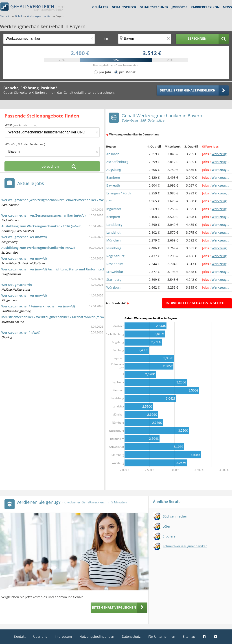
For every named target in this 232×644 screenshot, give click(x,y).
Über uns (40, 636)
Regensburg (115, 256)
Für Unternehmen (162, 636)
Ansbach (113, 154)
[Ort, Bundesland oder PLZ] (145, 39)
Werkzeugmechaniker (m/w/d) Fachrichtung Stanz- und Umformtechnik (56, 269)
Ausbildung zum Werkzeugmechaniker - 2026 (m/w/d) (42, 226)
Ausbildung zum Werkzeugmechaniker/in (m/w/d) (39, 248)
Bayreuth (113, 185)
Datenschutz (131, 636)
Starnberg (114, 280)
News (227, 7)
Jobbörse (179, 7)
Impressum (63, 636)
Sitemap (189, 636)
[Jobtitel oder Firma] (52, 132)
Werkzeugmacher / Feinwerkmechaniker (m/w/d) (38, 306)
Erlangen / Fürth (119, 193)
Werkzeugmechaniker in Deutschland (134, 134)
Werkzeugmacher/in (17, 285)
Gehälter (100, 7)
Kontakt (20, 636)
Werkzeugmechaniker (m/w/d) (24, 237)
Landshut (113, 232)
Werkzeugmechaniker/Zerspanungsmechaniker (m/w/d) (43, 215)
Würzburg (114, 287)
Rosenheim (115, 264)
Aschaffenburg (117, 162)
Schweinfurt (115, 272)
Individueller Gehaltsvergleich (195, 303)
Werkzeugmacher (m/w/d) (21, 332)
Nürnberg (114, 248)
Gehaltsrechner (154, 7)
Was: (21, 125)
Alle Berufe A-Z (116, 303)
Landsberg (114, 225)
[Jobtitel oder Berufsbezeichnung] (49, 39)
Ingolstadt (114, 209)
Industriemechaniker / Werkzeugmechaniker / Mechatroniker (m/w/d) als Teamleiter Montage (73, 317)
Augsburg (114, 170)
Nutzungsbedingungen (97, 636)
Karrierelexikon (205, 7)
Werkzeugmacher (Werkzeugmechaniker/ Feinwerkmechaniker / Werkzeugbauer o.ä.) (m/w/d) (72, 200)
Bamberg (113, 177)
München (114, 240)
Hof (109, 201)
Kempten (113, 217)
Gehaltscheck (124, 7)
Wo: (25, 144)
